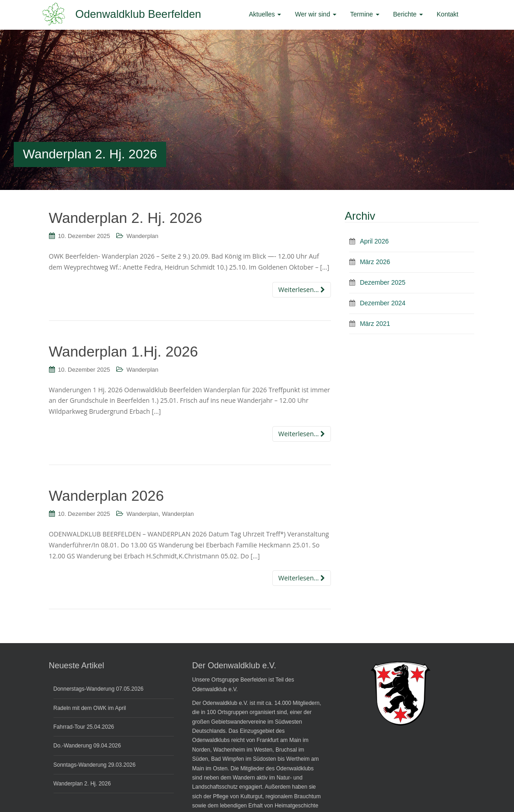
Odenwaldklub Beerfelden (138, 14)
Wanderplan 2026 (106, 496)
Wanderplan (142, 236)
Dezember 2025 (383, 282)
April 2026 (374, 241)
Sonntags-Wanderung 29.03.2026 (95, 765)
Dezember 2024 (383, 303)
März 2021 (375, 324)
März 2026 (375, 262)
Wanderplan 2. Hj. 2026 (126, 218)
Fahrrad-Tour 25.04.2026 (84, 727)
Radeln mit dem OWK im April (90, 708)
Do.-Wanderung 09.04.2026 (87, 746)
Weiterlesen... (302, 290)
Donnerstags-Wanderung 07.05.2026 (99, 689)
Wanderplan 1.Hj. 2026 (124, 352)
